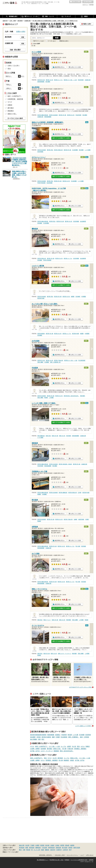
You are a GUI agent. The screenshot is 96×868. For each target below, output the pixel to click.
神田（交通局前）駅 (55, 362)
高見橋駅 (40, 223)
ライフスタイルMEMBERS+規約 (79, 860)
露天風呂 (50, 749)
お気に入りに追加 (76, 67)
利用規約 (67, 860)
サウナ (32, 746)
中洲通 (58, 737)
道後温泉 (58, 848)
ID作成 (91, 5)
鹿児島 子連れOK (59, 360)
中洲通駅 (84, 297)
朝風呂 (88, 746)
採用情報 (91, 860)
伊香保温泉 (51, 848)
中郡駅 (87, 519)
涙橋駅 (75, 519)
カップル (63, 746)
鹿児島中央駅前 (46, 737)
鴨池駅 (46, 398)
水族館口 (58, 735)
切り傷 (64, 749)
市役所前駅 (81, 80)
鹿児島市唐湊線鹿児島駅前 (38, 735)
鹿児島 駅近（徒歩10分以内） (71, 396)
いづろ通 (75, 735)
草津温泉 (22, 848)
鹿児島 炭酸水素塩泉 (43, 115)
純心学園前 (34, 739)
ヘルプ (82, 855)
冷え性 (74, 746)
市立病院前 (64, 737)
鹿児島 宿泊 (50, 150)
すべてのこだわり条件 (15, 118)
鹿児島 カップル (58, 80)
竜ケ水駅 (78, 546)
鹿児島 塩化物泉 (53, 115)
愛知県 (67, 845)
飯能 (43, 850)
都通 (53, 737)
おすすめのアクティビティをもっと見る (80, 687)
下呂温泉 (44, 848)
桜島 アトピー (47, 620)
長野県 (62, 845)
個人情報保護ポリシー (43, 860)
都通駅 (73, 297)
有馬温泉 (32, 848)
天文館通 (82, 735)
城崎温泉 (38, 848)
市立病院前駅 (82, 360)
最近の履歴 (88, 2)
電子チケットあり (39, 41)
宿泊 (78, 746)
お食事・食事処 (35, 749)
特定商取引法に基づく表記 (57, 860)
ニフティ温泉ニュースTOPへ (83, 726)
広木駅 (80, 493)
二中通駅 (51, 398)
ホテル (83, 746)
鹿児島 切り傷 (41, 80)
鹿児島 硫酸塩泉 (63, 493)
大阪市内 (53, 850)
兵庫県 (37, 845)
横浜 (20, 850)
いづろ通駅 (88, 150)
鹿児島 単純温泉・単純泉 (65, 464)
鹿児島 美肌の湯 (58, 150)
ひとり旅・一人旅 (54, 746)
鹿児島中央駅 (41, 298)
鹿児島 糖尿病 (41, 334)
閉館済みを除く (64, 41)
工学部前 (86, 737)
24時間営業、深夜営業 (15, 99)
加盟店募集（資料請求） (46, 855)
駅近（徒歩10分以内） (67, 751)
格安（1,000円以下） (42, 746)
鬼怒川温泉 (77, 848)
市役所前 (64, 735)
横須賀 (28, 850)
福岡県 (72, 845)
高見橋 (39, 737)
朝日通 (70, 735)
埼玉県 (27, 845)
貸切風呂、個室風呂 (80, 749)
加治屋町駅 (83, 221)
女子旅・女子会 (35, 751)
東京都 (47, 845)
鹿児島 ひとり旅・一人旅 (70, 80)
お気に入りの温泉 (75, 2)
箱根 (27, 848)
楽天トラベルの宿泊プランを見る (61, 138)
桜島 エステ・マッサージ (64, 654)
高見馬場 (88, 735)
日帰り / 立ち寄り (14, 66)
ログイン (85, 5)
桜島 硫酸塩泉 (41, 436)
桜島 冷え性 (62, 436)
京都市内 (59, 850)
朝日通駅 (48, 82)
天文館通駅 (75, 150)
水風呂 (69, 746)
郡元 (43, 739)
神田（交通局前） (74, 737)
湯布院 (70, 848)
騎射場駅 (83, 396)
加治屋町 (33, 737)
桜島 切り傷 (55, 436)
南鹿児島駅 (81, 519)
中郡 (39, 739)
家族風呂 (56, 751)
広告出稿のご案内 (60, 855)
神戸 (70, 850)
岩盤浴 (10, 105)
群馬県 (42, 845)
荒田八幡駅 (40, 362)
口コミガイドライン (72, 855)
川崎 (24, 850)
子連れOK (70, 749)
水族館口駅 (88, 80)
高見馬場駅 (40, 152)
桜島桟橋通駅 (41, 82)
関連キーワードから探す (11, 852)
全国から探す (21, 31)
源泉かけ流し (57, 749)
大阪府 (52, 845)
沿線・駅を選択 (15, 50)
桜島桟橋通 (51, 735)
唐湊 (81, 737)
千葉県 (32, 845)
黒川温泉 (65, 848)
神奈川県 (22, 845)
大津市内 (65, 850)
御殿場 (47, 850)
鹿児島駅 (69, 436)
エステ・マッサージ (47, 751)
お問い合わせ (90, 855)
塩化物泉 (43, 749)
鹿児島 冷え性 (49, 80)
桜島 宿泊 (48, 436)
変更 (23, 37)
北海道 (57, 845)
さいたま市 (37, 850)
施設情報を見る (59, 67)
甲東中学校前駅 (41, 183)
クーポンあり (52, 41)
